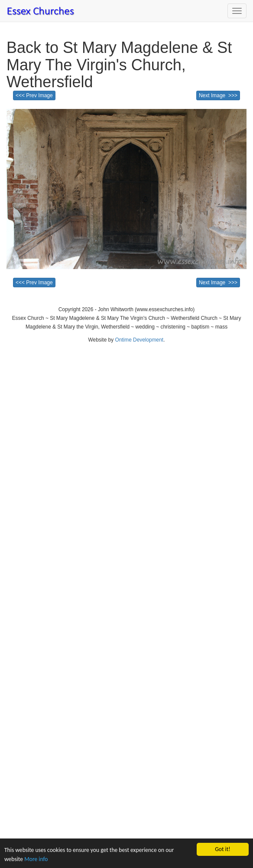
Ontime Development (139, 340)
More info (36, 859)
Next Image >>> (218, 95)
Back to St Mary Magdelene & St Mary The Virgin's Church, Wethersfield (119, 65)
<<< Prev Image (34, 95)
